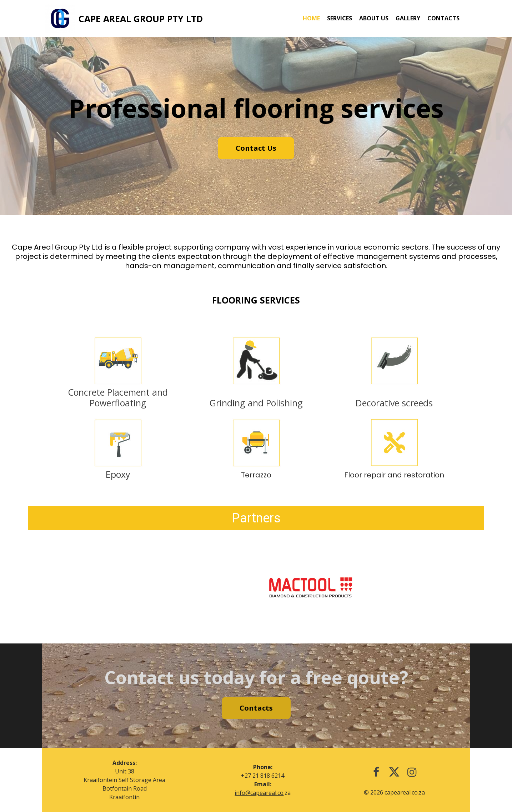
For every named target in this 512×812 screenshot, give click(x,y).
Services (340, 18)
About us (374, 18)
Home (311, 18)
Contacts (443, 18)
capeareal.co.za (405, 792)
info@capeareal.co (259, 793)
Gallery (408, 18)
